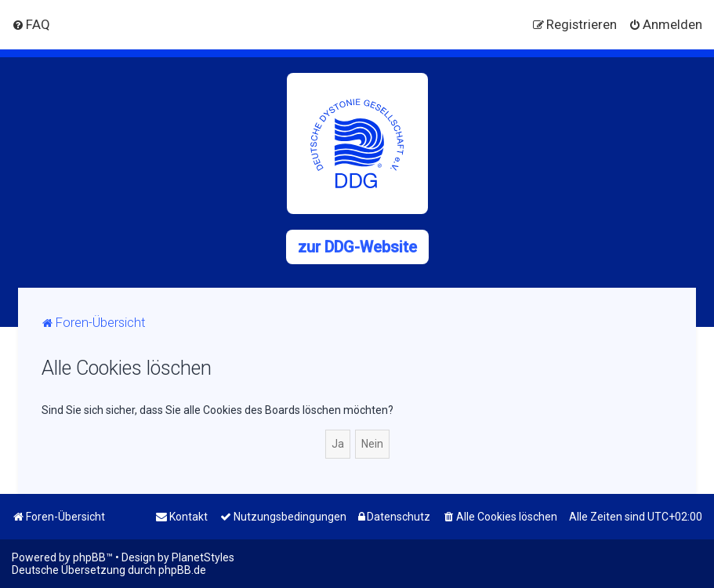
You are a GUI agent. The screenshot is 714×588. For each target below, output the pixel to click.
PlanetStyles (203, 557)
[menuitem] (31, 24)
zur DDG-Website (357, 247)
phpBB (89, 557)
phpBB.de (182, 570)
